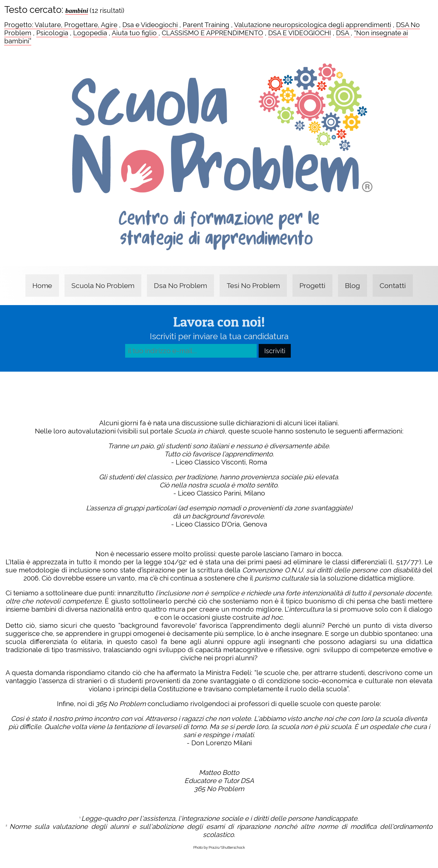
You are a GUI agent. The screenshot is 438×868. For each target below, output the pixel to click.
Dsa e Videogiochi (150, 25)
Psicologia (52, 33)
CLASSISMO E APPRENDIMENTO (212, 33)
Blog (353, 286)
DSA (343, 33)
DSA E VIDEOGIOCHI (300, 33)
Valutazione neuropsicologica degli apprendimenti (313, 25)
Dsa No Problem (180, 286)
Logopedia (90, 33)
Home (42, 286)
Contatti (393, 286)
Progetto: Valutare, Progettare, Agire (61, 25)
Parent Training (206, 25)
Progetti (312, 286)
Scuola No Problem (103, 286)
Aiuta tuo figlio (135, 33)
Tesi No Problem (253, 286)
